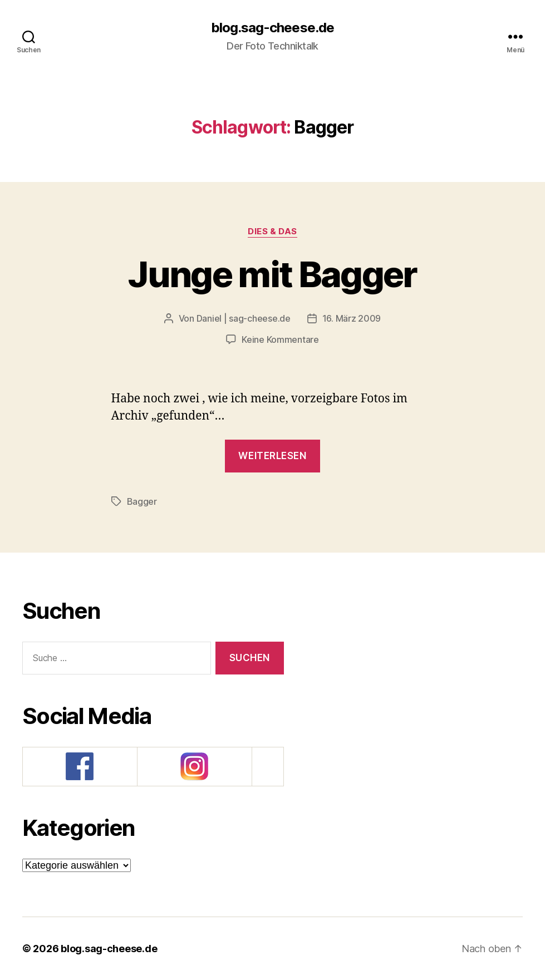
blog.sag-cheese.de (272, 28)
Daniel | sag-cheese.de (244, 318)
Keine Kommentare (280, 339)
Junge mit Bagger (272, 274)
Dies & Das (272, 232)
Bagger (142, 501)
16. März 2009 (352, 318)
